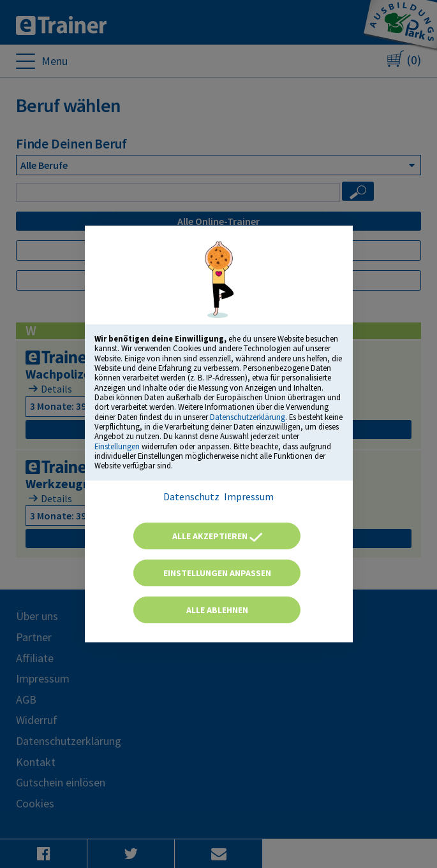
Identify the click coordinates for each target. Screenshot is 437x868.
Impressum (249, 496)
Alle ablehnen (217, 610)
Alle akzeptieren (217, 536)
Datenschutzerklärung (248, 417)
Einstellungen (117, 446)
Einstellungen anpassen (217, 573)
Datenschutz (191, 496)
